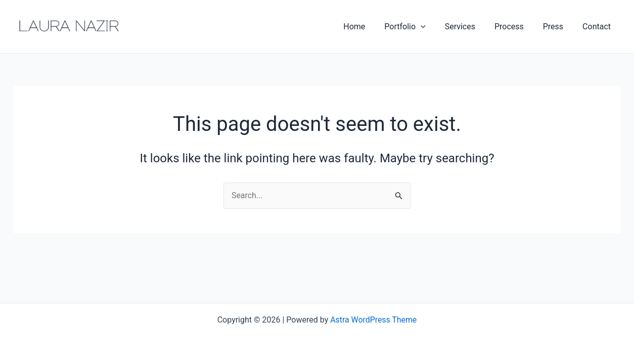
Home (371, 27)
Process (517, 27)
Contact (598, 27)
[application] (434, 27)
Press (558, 27)
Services (471, 27)
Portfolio (418, 27)
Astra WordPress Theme (374, 320)
